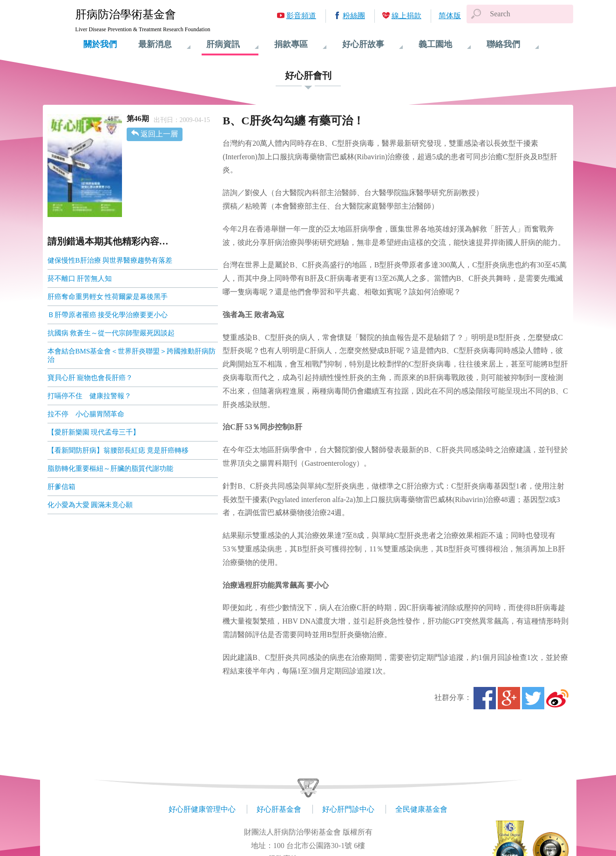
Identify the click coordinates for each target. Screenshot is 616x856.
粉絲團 (354, 16)
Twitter (533, 698)
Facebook (485, 698)
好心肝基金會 (279, 809)
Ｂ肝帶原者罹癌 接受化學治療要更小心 (108, 315)
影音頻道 (301, 16)
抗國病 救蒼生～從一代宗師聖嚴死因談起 (111, 333)
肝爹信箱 (61, 487)
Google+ (509, 698)
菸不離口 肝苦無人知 (80, 279)
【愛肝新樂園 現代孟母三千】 (94, 432)
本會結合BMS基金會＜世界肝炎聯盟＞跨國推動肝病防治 (132, 355)
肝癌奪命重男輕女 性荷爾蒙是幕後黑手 (108, 297)
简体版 (450, 16)
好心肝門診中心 (348, 809)
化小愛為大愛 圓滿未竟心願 (90, 505)
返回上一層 (159, 134)
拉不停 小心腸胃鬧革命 (86, 414)
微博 (557, 698)
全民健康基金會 (421, 809)
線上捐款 (406, 16)
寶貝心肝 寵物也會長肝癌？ (90, 378)
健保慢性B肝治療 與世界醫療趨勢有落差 (110, 260)
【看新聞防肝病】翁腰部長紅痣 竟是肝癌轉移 (118, 450)
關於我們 (100, 44)
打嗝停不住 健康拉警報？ (89, 396)
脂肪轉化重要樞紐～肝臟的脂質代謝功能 (110, 469)
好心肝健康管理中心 (202, 809)
